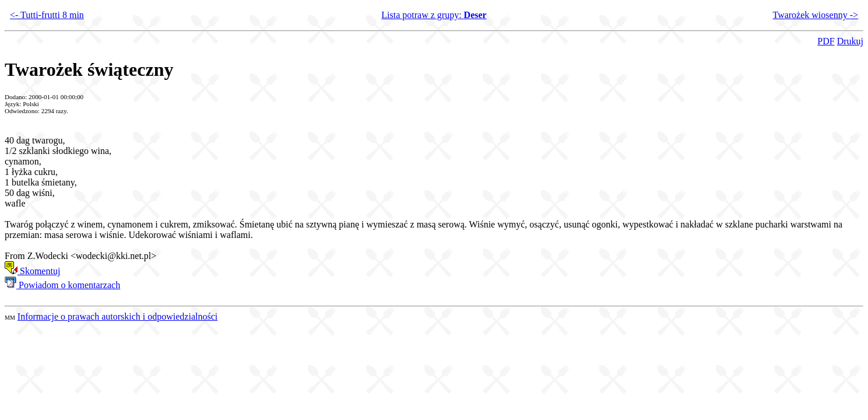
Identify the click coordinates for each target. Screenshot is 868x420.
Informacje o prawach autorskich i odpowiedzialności (117, 316)
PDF (826, 41)
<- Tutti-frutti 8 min (47, 15)
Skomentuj (32, 271)
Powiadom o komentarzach (62, 285)
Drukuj (850, 41)
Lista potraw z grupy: (434, 15)
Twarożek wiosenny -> (815, 15)
